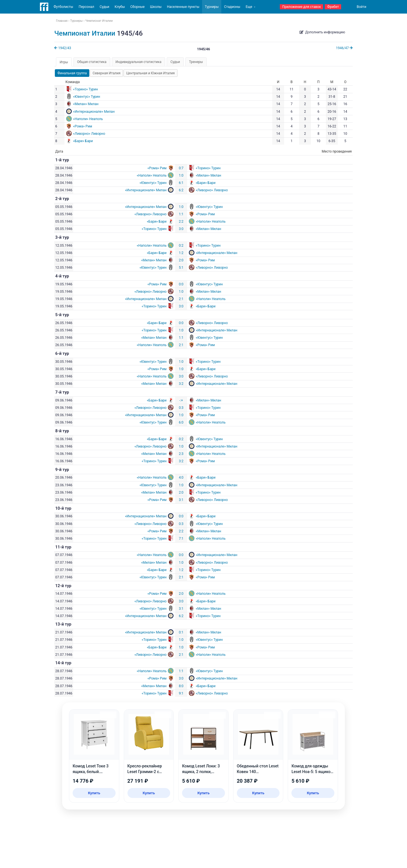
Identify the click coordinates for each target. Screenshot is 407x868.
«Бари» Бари (83, 141)
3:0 (181, 229)
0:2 (181, 246)
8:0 (181, 686)
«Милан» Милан (86, 104)
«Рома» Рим (83, 126)
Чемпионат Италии (85, 33)
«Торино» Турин (86, 89)
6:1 (181, 183)
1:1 (181, 214)
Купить (94, 793)
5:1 (181, 268)
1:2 (181, 253)
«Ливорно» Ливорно (89, 134)
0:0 (181, 284)
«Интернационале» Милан (94, 112)
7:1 (181, 539)
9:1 (181, 693)
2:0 (181, 260)
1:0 (181, 175)
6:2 (181, 190)
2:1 (181, 299)
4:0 (181, 478)
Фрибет (333, 7)
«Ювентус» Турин (87, 97)
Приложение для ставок (301, 7)
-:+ (181, 400)
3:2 (181, 384)
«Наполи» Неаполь (88, 119)
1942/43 (63, 48)
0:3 (181, 408)
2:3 (181, 454)
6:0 (181, 422)
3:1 (181, 500)
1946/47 (344, 48)
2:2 (181, 222)
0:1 (181, 632)
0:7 (181, 168)
